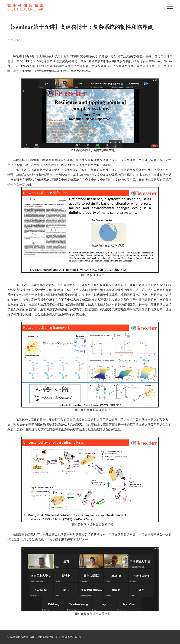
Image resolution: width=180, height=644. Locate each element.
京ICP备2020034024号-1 (70, 637)
